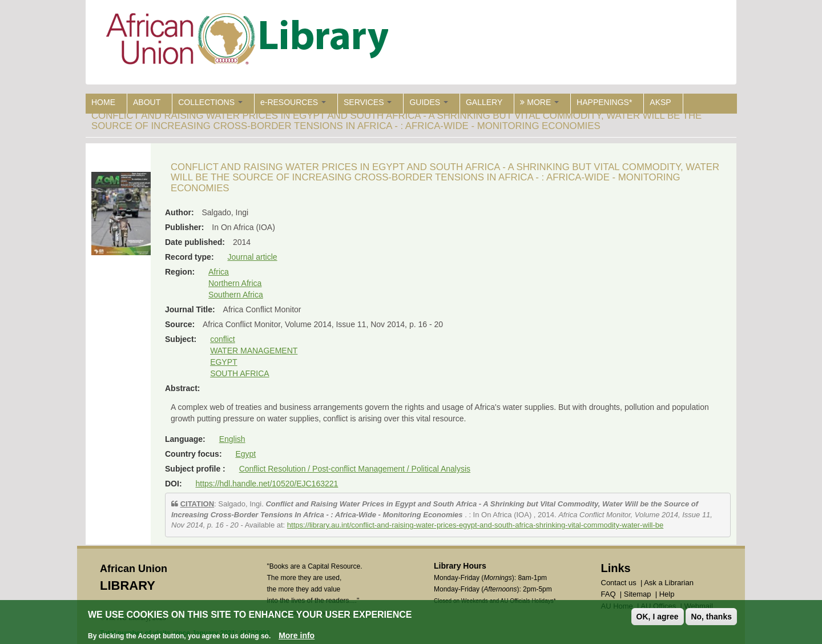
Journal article (252, 257)
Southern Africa (236, 295)
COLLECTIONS (210, 102)
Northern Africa (235, 283)
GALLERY (484, 102)
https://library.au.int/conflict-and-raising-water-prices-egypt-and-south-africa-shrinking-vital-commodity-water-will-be (475, 525)
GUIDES (429, 102)
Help (667, 594)
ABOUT (147, 102)
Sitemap (638, 594)
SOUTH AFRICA (239, 373)
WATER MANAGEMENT (254, 351)
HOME (103, 102)
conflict (223, 339)
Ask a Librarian (669, 583)
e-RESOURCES (293, 102)
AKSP (660, 102)
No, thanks (711, 617)
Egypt (245, 454)
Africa (219, 272)
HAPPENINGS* (604, 102)
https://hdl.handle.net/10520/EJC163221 (267, 484)
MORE (539, 102)
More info (297, 635)
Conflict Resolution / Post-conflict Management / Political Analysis (355, 469)
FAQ (609, 594)
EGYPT (223, 362)
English (232, 439)
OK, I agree (658, 617)
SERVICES (368, 102)
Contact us (619, 583)
